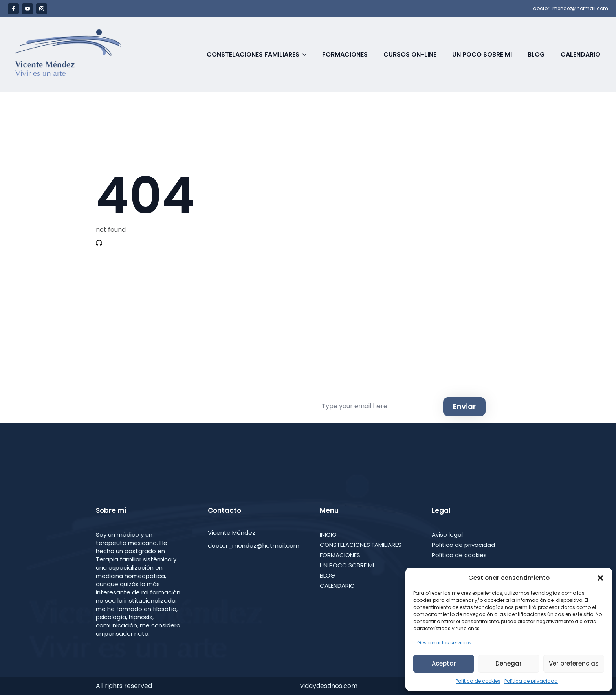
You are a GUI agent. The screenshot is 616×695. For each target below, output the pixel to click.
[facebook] (13, 9)
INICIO (328, 535)
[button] (600, 578)
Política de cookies (478, 681)
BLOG (327, 575)
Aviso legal (447, 535)
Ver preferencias (574, 663)
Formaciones (345, 54)
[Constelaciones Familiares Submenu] (307, 55)
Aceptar (444, 663)
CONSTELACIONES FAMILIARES (361, 545)
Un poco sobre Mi (482, 54)
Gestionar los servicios (444, 643)
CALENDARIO (337, 586)
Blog (536, 54)
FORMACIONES (340, 555)
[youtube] (27, 9)
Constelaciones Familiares (253, 54)
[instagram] (42, 9)
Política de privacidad (531, 681)
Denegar (509, 663)
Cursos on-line (410, 54)
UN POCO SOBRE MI (347, 565)
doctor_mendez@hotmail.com (571, 9)
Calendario (580, 54)
